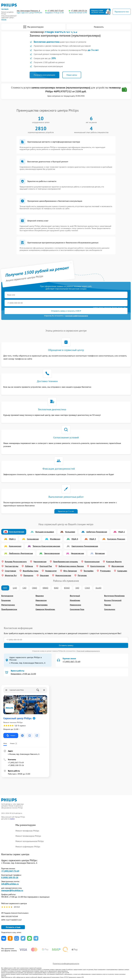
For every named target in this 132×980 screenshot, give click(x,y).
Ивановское (41, 600)
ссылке (12, 819)
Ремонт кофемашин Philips (28, 847)
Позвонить (99, 27)
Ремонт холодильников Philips (30, 841)
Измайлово (75, 600)
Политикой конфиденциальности (88, 651)
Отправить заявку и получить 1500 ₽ (66, 311)
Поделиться (4, 938)
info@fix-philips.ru (10, 884)
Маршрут (11, 736)
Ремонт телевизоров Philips (28, 836)
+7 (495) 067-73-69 (55, 11)
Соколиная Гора (77, 609)
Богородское (7, 596)
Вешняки (40, 596)
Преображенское (9, 609)
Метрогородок (8, 605)
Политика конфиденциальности (66, 964)
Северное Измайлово (45, 609)
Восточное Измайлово (114, 596)
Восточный (75, 596)
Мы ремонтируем (33, 27)
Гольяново (6, 600)
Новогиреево (42, 605)
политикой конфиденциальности (77, 316)
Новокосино (75, 605)
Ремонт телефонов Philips (27, 831)
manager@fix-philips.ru (12, 890)
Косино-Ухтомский (113, 600)
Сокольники (110, 609)
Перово (108, 605)
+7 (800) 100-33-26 (79, 11)
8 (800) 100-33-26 (10, 877)
